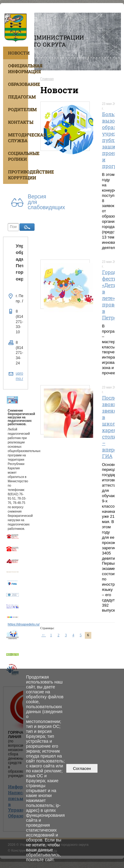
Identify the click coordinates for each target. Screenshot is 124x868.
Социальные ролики (18, 156)
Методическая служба (18, 138)
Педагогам (18, 97)
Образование (18, 84)
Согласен (82, 768)
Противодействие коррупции (18, 175)
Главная (47, 79)
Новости (18, 53)
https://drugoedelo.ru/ (24, 624)
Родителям (18, 109)
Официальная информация (18, 69)
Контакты (18, 122)
